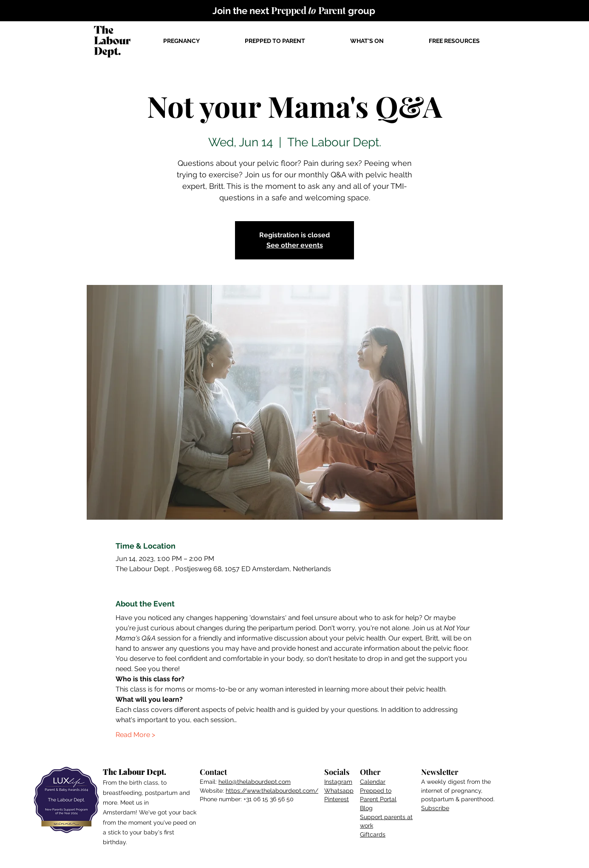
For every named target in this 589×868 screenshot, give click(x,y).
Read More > (135, 735)
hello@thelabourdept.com (255, 782)
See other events (295, 245)
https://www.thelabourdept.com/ (272, 791)
